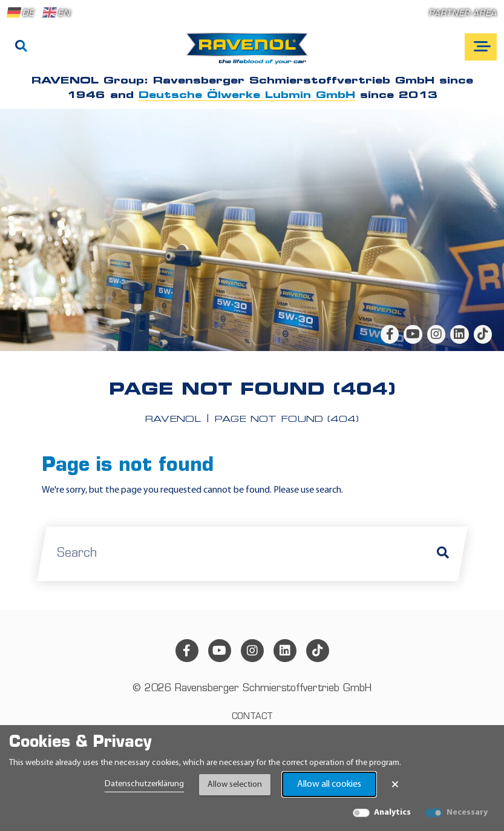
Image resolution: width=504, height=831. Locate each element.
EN (56, 13)
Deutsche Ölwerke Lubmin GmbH (247, 96)
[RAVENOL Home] (250, 53)
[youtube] (413, 334)
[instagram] (436, 334)
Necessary (467, 813)
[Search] (21, 47)
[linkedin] (459, 334)
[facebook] (390, 334)
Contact (252, 717)
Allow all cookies (329, 784)
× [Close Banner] (395, 784)
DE (21, 13)
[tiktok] (483, 334)
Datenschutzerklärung (144, 784)
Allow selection (235, 785)
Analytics (392, 813)
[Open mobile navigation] (481, 47)
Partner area (463, 14)
